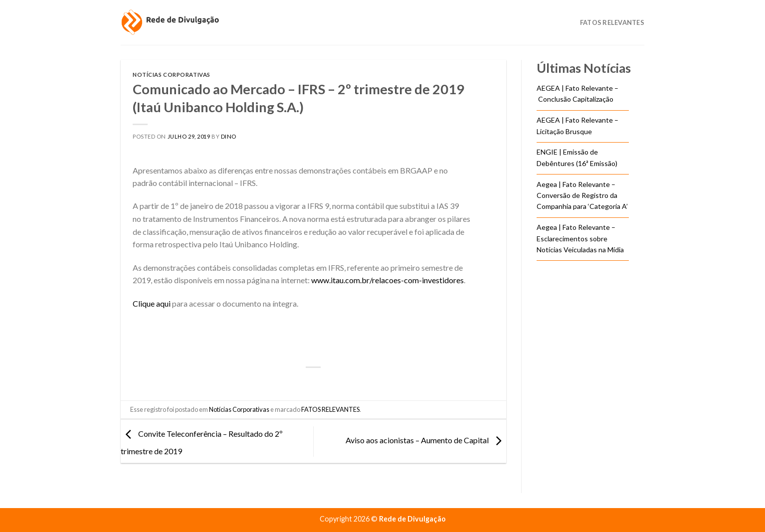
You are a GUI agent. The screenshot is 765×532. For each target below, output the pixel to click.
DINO (229, 136)
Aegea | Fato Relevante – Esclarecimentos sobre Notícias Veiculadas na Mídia (580, 238)
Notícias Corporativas (172, 75)
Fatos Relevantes (612, 22)
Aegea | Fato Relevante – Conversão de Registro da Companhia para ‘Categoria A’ (582, 195)
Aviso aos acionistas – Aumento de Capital (426, 440)
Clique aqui (152, 303)
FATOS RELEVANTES (330, 409)
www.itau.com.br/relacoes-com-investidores (387, 280)
